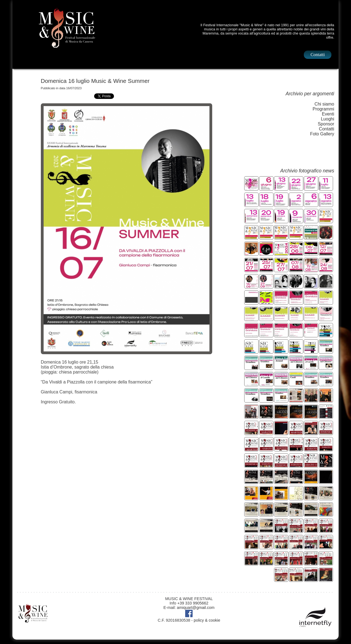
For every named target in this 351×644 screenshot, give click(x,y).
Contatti (318, 55)
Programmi (323, 109)
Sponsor (326, 124)
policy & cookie (207, 620)
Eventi (328, 114)
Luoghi (328, 119)
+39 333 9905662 (193, 603)
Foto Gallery (322, 134)
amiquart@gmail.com (196, 608)
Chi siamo (324, 104)
